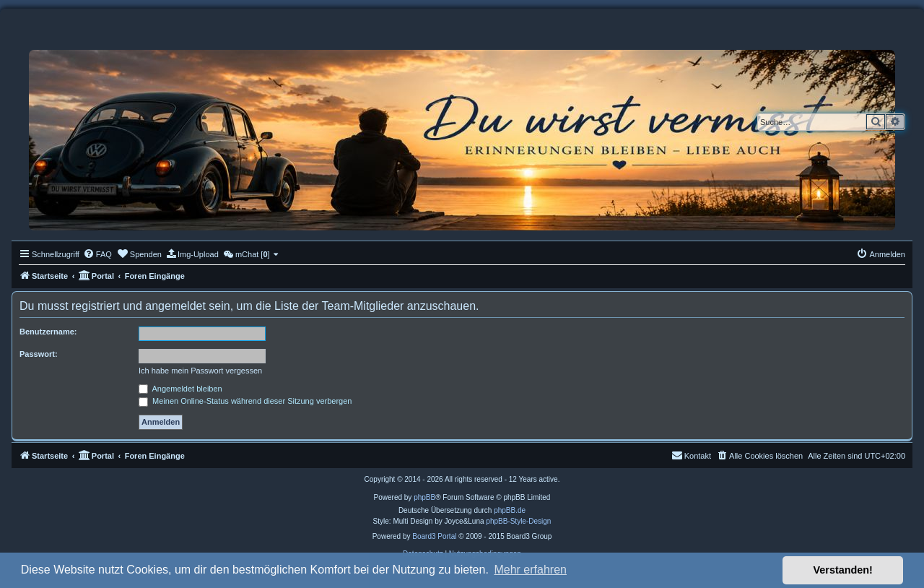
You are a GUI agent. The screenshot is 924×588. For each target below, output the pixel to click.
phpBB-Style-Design (518, 521)
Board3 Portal (434, 536)
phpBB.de (510, 510)
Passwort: (39, 354)
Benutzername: (48, 332)
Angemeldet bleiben (180, 389)
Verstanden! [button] (843, 570)
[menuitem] (97, 254)
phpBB (424, 497)
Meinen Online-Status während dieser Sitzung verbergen (245, 401)
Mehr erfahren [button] (530, 570)
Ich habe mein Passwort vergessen (200, 371)
